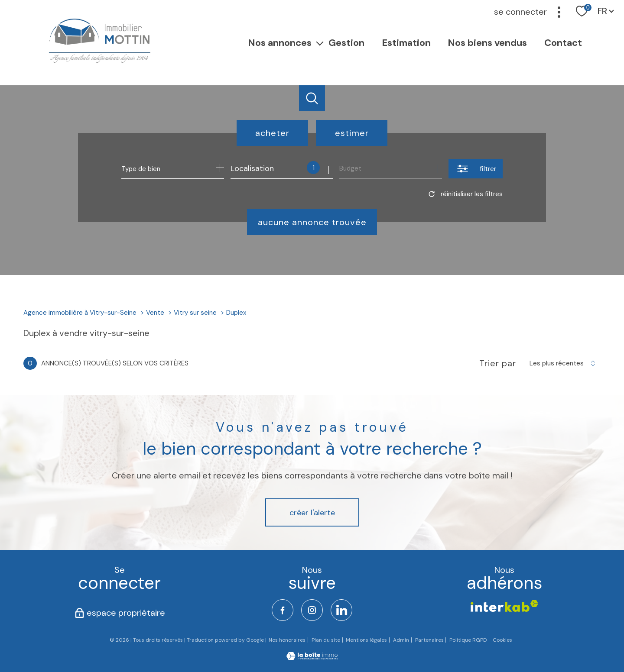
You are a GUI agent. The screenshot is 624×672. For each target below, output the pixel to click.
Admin (401, 640)
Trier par (498, 363)
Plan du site (326, 640)
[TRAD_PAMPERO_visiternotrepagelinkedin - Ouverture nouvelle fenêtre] (341, 610)
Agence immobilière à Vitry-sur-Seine (80, 313)
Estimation (406, 42)
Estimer (352, 133)
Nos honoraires (287, 640)
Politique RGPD (468, 640)
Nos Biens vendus (488, 42)
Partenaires (429, 640)
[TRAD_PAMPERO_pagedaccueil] (99, 63)
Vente (155, 313)
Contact (563, 42)
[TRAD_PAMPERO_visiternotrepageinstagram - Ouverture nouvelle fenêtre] (312, 610)
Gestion (346, 42)
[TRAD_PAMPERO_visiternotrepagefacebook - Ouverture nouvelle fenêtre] (283, 610)
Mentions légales (366, 640)
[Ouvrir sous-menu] (320, 43)
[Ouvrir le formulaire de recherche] (476, 169)
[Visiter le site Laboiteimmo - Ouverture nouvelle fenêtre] (312, 657)
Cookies (502, 640)
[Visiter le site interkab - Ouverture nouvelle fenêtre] (504, 606)
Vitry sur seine (195, 313)
